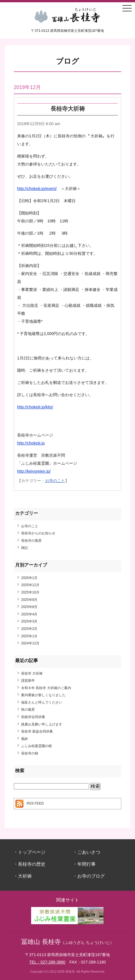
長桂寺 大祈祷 (32, 673)
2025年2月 (29, 629)
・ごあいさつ (86, 852)
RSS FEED (35, 804)
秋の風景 (28, 710)
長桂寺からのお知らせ (38, 533)
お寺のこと (55, 481)
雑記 (25, 548)
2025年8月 (29, 607)
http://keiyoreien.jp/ (34, 471)
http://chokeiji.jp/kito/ (35, 407)
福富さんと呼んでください (42, 702)
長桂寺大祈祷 (68, 108)
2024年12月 (30, 643)
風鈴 (25, 739)
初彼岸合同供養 (33, 717)
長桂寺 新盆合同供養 (37, 731)
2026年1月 (29, 578)
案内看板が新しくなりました (43, 695)
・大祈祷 (23, 876)
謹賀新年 (28, 681)
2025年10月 (30, 592)
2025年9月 (29, 600)
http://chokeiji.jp (31, 443)
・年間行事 (84, 864)
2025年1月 (29, 636)
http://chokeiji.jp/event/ (37, 189)
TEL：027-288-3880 (47, 962)
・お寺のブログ (89, 876)
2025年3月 (29, 621)
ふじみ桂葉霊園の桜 (37, 746)
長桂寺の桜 (30, 753)
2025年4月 (29, 614)
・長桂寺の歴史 (29, 864)
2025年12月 (30, 585)
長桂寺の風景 (31, 541)
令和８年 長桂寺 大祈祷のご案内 (46, 688)
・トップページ (29, 852)
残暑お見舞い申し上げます (42, 724)
